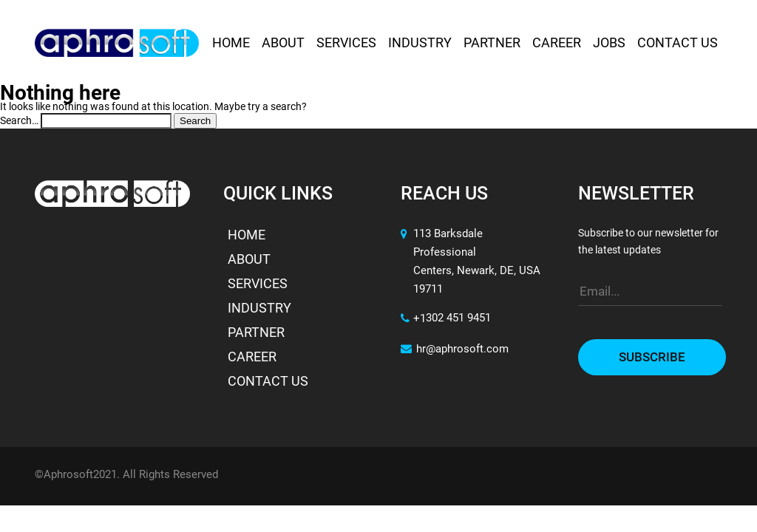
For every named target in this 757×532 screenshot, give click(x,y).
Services (346, 43)
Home (231, 43)
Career (557, 43)
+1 (413, 320)
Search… (19, 121)
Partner (492, 43)
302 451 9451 (458, 319)
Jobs (609, 43)
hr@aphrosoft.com (455, 350)
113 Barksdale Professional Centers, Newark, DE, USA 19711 (477, 262)
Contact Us (678, 43)
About (283, 43)
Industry (420, 43)
